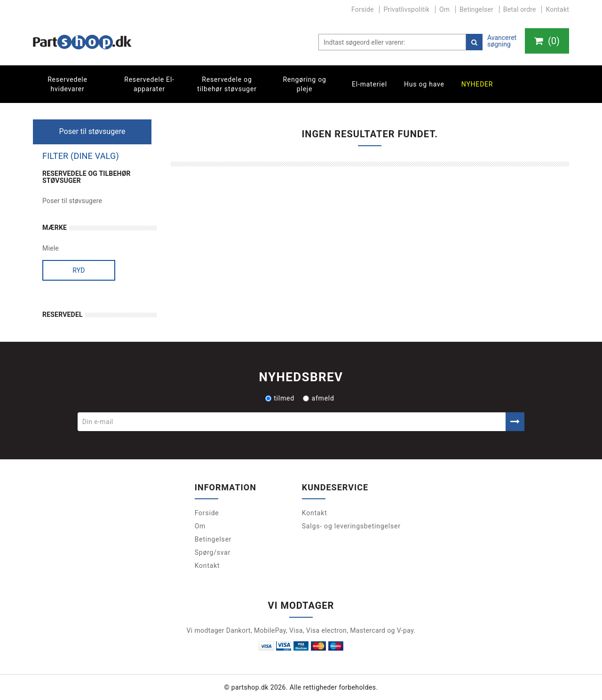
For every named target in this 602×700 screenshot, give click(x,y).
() (547, 41)
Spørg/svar (213, 552)
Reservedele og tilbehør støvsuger (227, 84)
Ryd (79, 270)
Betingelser (476, 9)
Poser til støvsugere (72, 201)
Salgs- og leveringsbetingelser (351, 526)
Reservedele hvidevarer (67, 84)
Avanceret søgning (502, 41)
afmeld (318, 398)
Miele (51, 248)
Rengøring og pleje (304, 84)
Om (444, 9)
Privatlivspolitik (406, 9)
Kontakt (557, 9)
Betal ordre (520, 9)
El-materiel (369, 84)
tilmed (280, 398)
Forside (363, 9)
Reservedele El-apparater (149, 84)
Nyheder (477, 84)
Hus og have (424, 84)
